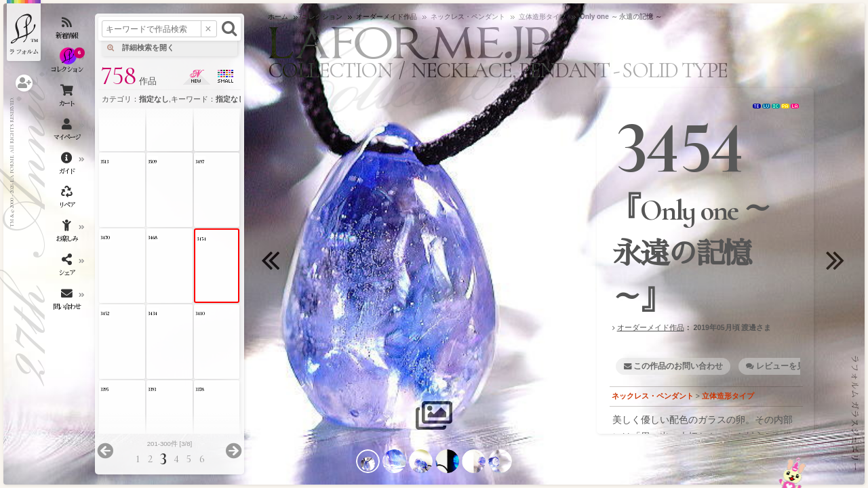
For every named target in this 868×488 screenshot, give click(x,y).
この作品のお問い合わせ (678, 366)
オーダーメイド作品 (651, 327)
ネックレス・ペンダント (653, 396)
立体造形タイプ (728, 396)
